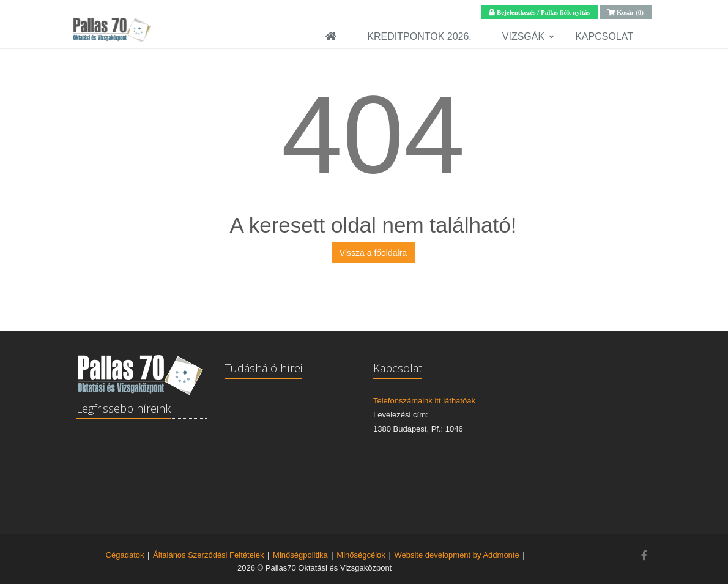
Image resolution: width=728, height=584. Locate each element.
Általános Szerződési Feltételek (208, 555)
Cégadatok (125, 555)
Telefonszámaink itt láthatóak (424, 401)
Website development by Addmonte (456, 555)
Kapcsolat (604, 36)
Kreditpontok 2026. (419, 36)
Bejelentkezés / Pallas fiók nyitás (542, 12)
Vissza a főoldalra (373, 253)
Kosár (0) (629, 12)
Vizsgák (523, 36)
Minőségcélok (361, 555)
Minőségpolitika (300, 555)
